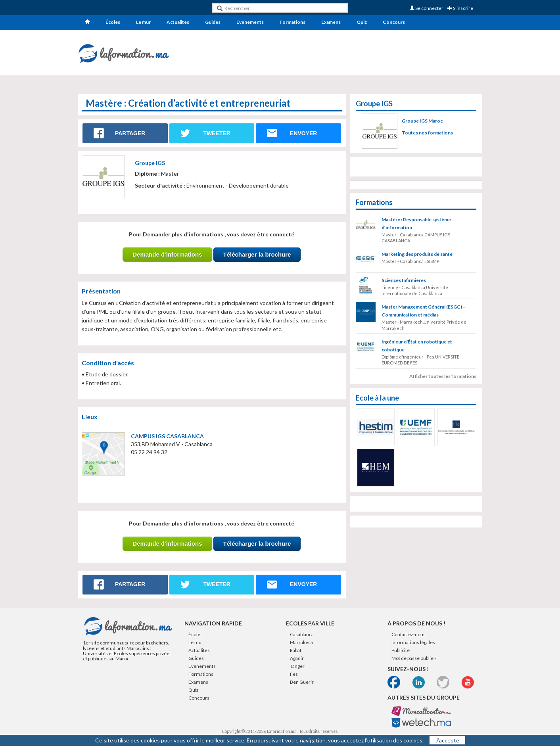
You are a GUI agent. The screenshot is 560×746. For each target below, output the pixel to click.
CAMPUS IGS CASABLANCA (167, 436)
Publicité (401, 650)
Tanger (297, 666)
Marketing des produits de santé (417, 254)
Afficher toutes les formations (443, 376)
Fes (294, 674)
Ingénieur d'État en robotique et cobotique (417, 346)
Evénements (250, 22)
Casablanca (302, 634)
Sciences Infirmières (404, 280)
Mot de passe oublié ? (414, 658)
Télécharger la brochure (257, 254)
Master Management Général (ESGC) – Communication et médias (424, 311)
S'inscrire (460, 8)
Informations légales (413, 642)
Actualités (178, 22)
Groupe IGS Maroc (422, 121)
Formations (292, 22)
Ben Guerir (302, 682)
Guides (213, 22)
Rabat (296, 650)
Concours (394, 22)
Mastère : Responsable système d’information (416, 223)
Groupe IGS (150, 163)
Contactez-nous (408, 634)
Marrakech (302, 642)
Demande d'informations (167, 254)
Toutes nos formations (427, 133)
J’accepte (447, 740)
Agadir (297, 658)
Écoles (113, 22)
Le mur (143, 22)
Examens (331, 22)
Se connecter (427, 8)
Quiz (362, 22)
